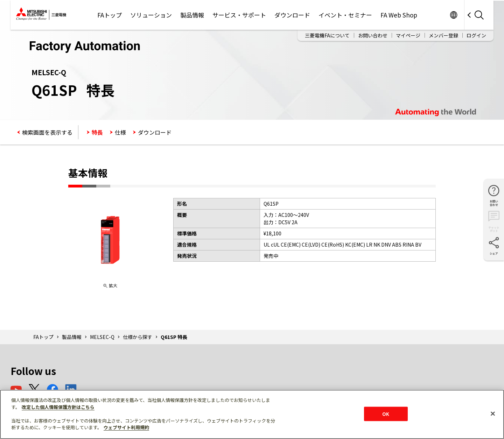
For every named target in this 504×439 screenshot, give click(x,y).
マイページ (408, 35)
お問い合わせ (373, 35)
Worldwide (453, 15)
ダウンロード (292, 15)
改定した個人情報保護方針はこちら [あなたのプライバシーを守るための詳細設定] (58, 407)
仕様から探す (138, 337)
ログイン (476, 35)
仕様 (120, 132)
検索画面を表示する (47, 132)
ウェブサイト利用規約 (126, 427)
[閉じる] (493, 413)
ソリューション (151, 15)
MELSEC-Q (102, 337)
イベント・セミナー (345, 15)
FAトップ (110, 15)
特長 (97, 132)
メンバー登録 (443, 35)
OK (386, 414)
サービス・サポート (239, 15)
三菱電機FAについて (327, 35)
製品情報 (192, 15)
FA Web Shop (399, 15)
